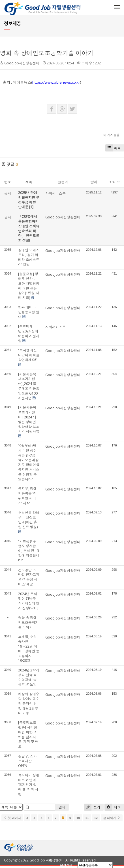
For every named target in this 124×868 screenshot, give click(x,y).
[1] (31, 207)
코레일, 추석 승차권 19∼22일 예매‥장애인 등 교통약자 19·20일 (29, 649)
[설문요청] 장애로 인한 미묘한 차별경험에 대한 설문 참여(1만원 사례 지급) (29, 286)
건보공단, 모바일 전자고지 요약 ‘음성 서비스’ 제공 (29, 577)
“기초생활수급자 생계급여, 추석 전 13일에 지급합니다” (29, 551)
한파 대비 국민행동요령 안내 (29, 312)
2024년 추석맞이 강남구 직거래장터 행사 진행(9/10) (29, 601)
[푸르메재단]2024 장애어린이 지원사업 (29, 333)
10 (78, 818)
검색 (62, 807)
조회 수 (114, 182)
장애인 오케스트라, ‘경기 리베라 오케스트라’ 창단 (29, 257)
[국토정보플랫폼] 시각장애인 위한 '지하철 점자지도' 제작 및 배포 (28, 735)
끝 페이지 (112, 818)
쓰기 (92, 807)
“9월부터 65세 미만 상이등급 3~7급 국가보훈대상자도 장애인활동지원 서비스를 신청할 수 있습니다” (29, 463)
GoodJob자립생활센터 (22, 63)
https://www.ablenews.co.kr (56, 82)
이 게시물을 (112, 135)
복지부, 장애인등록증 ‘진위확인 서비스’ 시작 (27, 496)
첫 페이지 (12, 818)
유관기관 (66, 865)
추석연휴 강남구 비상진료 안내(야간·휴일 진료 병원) (29, 520)
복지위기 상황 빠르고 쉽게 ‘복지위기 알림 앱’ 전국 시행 (29, 785)
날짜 (94, 182)
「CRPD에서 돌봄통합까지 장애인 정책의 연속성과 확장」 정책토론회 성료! (29, 228)
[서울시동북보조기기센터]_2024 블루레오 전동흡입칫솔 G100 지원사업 (29, 386)
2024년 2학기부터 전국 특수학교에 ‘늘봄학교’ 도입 (29, 677)
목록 (113, 148)
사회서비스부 (55, 193)
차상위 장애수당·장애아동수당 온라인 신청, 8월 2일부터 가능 (29, 703)
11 (87, 818)
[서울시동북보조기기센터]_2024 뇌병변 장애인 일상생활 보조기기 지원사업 (29, 419)
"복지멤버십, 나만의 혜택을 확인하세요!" (29, 355)
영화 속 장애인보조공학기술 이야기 (47, 53)
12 (96, 818)
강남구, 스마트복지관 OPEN (27, 761)
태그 (113, 807)
